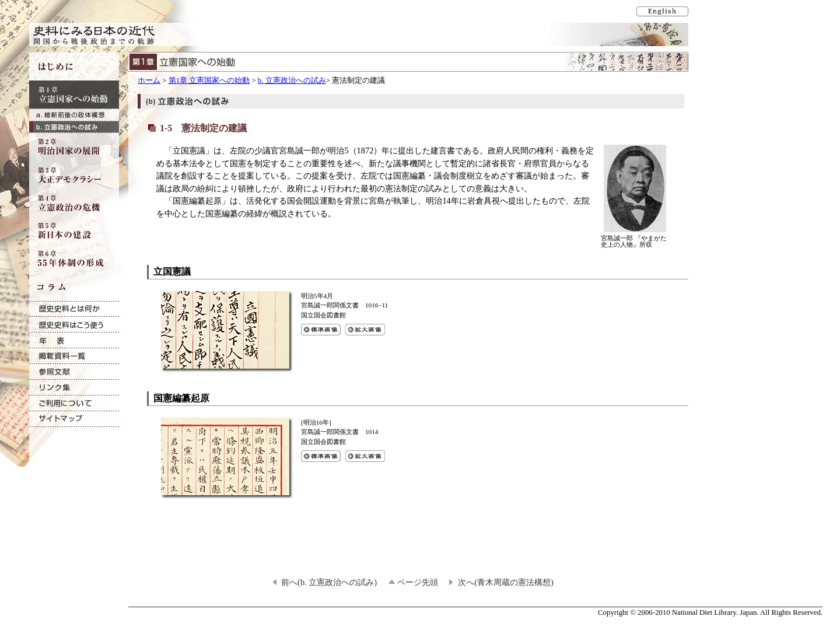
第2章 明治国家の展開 (74, 147)
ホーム (149, 80)
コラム (74, 287)
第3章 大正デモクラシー (74, 175)
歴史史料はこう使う (74, 325)
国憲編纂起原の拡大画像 (365, 456)
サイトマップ (74, 419)
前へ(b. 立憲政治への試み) (329, 582)
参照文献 (74, 372)
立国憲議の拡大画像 (365, 330)
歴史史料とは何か (74, 309)
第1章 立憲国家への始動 (209, 80)
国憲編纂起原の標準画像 (321, 456)
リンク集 (74, 388)
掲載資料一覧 (74, 356)
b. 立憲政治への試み (292, 80)
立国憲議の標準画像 (321, 330)
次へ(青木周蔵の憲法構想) (506, 582)
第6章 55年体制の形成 (74, 259)
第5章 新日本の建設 (74, 231)
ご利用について (74, 403)
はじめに (74, 66)
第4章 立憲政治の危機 (74, 203)
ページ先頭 (418, 582)
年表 (74, 340)
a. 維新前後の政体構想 (74, 115)
